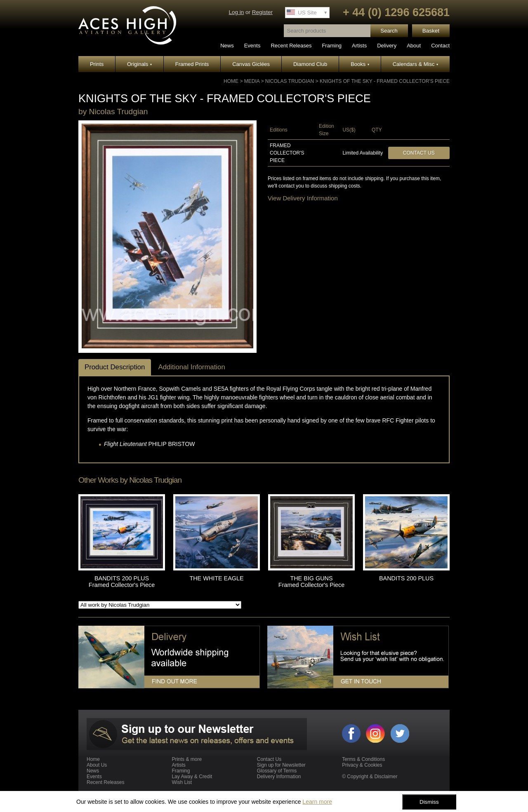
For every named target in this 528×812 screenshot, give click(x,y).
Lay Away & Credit (192, 777)
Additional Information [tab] (191, 367)
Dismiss (429, 802)
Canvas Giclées (251, 64)
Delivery (387, 46)
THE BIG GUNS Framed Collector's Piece (311, 582)
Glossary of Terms (277, 771)
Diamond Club (310, 64)
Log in (236, 12)
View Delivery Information (303, 198)
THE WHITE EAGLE (216, 578)
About (414, 46)
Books (360, 64)
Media (252, 81)
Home (231, 81)
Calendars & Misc (415, 64)
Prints (97, 64)
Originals (139, 64)
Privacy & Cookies (362, 765)
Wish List (182, 782)
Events (252, 46)
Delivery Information (279, 777)
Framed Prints (192, 64)
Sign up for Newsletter (281, 765)
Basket (431, 31)
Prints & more (187, 759)
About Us (97, 765)
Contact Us (419, 153)
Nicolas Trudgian (290, 81)
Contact (440, 46)
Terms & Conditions (363, 759)
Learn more (317, 802)
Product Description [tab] (115, 367)
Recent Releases (291, 46)
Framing (332, 46)
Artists (359, 46)
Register (262, 12)
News (227, 46)
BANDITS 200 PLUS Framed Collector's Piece (122, 582)
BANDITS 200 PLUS (406, 578)
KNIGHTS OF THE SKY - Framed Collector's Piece (385, 81)
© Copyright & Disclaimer (370, 777)
